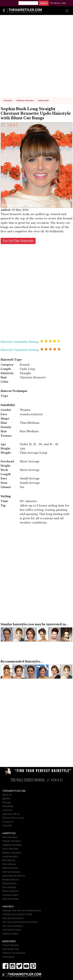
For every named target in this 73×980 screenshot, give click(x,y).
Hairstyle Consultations (14, 953)
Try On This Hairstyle (18, 241)
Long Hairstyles (10, 857)
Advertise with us (11, 814)
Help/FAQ (7, 826)
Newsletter (8, 806)
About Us (7, 795)
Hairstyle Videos (10, 934)
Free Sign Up (55, 3)
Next (68, 165)
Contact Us (8, 822)
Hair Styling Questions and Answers (20, 922)
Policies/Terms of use (13, 818)
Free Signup (8, 957)
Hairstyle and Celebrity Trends (17, 914)
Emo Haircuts (9, 887)
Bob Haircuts (9, 860)
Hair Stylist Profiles (12, 930)
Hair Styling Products (13, 918)
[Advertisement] (36, 57)
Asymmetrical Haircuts (14, 876)
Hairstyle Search (11, 895)
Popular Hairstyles (11, 841)
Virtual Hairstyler (11, 945)
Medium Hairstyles (12, 853)
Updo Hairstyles (10, 868)
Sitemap (6, 802)
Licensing (7, 810)
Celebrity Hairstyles (12, 845)
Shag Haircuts (9, 883)
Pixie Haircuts (9, 864)
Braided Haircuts (11, 880)
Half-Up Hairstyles (11, 872)
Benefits (6, 799)
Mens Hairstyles (10, 891)
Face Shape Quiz (11, 949)
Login (64, 3)
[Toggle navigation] (67, 11)
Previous (4, 165)
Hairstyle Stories (11, 899)
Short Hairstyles (10, 849)
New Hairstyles (10, 837)
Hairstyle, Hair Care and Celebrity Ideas (22, 910)
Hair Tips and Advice (13, 926)
